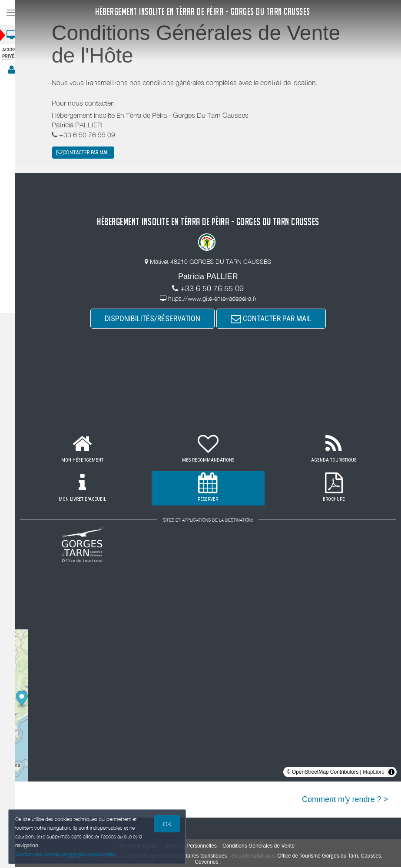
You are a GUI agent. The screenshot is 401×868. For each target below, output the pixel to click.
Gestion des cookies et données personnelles (66, 853)
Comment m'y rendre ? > (345, 801)
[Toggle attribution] (391, 773)
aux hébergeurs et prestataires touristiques (181, 857)
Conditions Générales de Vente (262, 847)
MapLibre (374, 773)
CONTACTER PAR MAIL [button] (87, 153)
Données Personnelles (194, 847)
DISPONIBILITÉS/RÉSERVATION (156, 320)
